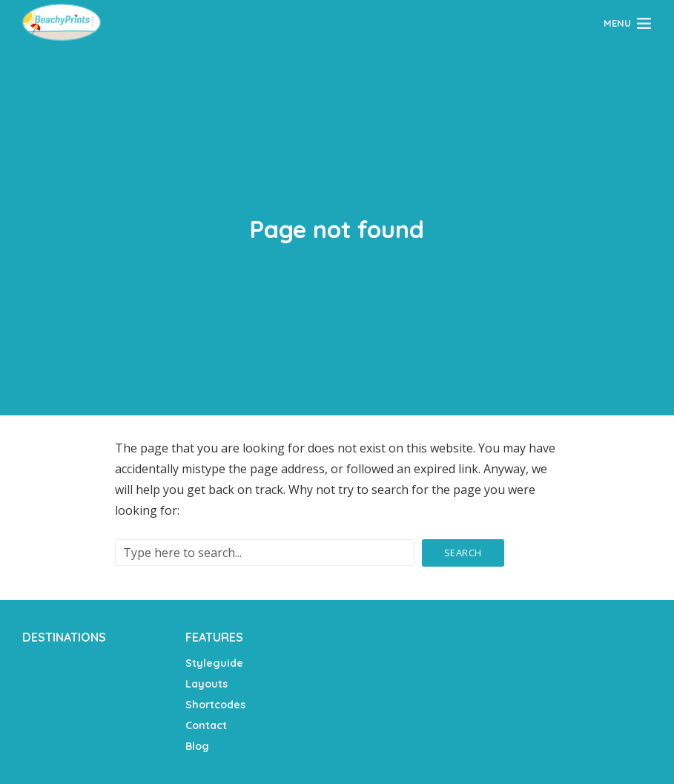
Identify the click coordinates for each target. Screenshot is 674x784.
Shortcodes (215, 705)
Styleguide (214, 663)
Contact (206, 725)
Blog (197, 746)
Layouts (207, 684)
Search (463, 553)
